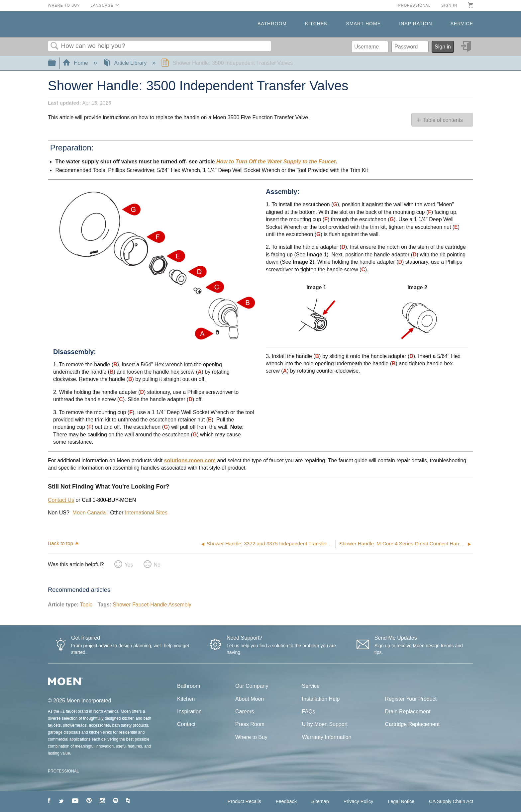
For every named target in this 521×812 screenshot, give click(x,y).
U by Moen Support (325, 724)
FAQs (309, 712)
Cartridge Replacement (412, 724)
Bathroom (272, 24)
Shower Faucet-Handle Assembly (152, 605)
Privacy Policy (359, 801)
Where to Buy (64, 5)
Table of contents (443, 120)
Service (462, 24)
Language (102, 5)
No (157, 565)
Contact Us (61, 500)
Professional (414, 5)
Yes (129, 565)
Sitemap (320, 801)
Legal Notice (401, 801)
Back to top (60, 543)
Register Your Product (411, 699)
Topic (86, 605)
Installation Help (321, 699)
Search (54, 46)
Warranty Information (327, 737)
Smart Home (364, 24)
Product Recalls (244, 801)
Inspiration (416, 24)
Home (76, 63)
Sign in (449, 5)
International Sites (146, 513)
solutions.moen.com (190, 460)
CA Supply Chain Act (451, 801)
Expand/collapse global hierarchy (56, 63)
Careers (245, 712)
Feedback (286, 801)
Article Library (125, 63)
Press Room (250, 724)
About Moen (250, 699)
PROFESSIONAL (63, 771)
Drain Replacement (408, 712)
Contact (186, 724)
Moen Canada (90, 513)
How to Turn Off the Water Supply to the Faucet (276, 162)
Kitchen (316, 24)
